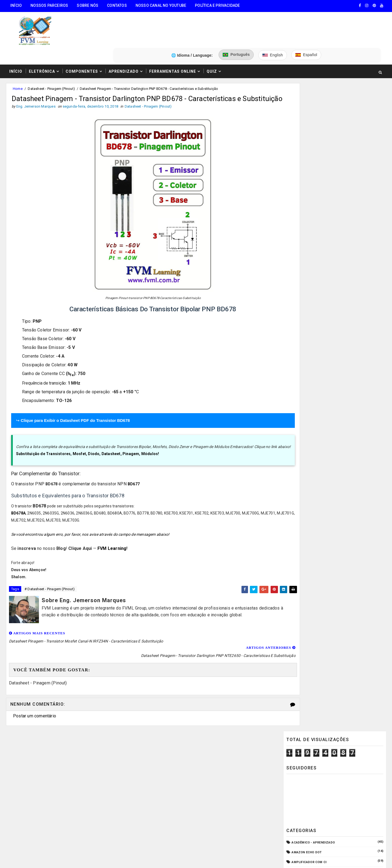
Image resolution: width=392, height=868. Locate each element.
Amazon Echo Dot (307, 178)
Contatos (116, 5)
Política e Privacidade (217, 5)
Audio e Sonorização (310, 227)
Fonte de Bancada (307, 365)
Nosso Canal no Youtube (160, 5)
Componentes (81, 44)
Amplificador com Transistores (319, 197)
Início (16, 5)
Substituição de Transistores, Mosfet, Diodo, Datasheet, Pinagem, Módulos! (88, 444)
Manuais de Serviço (308, 385)
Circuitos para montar (311, 256)
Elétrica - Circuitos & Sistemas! (319, 306)
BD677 (134, 475)
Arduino (299, 217)
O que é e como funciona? (313, 414)
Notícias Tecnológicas (311, 404)
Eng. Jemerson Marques (117, 858)
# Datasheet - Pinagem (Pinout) (49, 580)
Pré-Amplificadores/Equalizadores (322, 424)
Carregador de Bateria (311, 247)
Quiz (211, 44)
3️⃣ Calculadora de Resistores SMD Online (48, 794)
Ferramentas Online (172, 44)
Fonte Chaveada (305, 345)
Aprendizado (123, 44)
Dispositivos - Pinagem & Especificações (327, 296)
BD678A (18, 504)
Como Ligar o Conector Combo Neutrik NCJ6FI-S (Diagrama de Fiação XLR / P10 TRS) (346, 555)
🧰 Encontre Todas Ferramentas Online (45, 752)
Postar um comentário (34, 699)
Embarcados (302, 316)
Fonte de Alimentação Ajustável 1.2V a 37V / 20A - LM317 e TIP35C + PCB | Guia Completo (347, 487)
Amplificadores (305, 207)
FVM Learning (112, 539)
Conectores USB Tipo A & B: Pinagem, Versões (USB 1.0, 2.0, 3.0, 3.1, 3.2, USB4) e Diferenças (347, 532)
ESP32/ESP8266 (304, 335)
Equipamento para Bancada (315, 326)
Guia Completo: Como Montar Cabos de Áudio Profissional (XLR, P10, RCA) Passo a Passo (347, 464)
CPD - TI (298, 276)
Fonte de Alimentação (310, 355)
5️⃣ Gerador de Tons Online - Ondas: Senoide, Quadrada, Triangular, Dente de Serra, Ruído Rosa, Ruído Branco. (55, 826)
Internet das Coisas (309, 375)
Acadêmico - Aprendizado (313, 168)
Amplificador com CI (309, 188)
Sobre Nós (87, 5)
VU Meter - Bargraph (309, 434)
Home (17, 62)
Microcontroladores (310, 395)
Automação (302, 237)
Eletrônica (41, 44)
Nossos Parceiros (49, 5)
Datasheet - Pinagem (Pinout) (51, 62)
